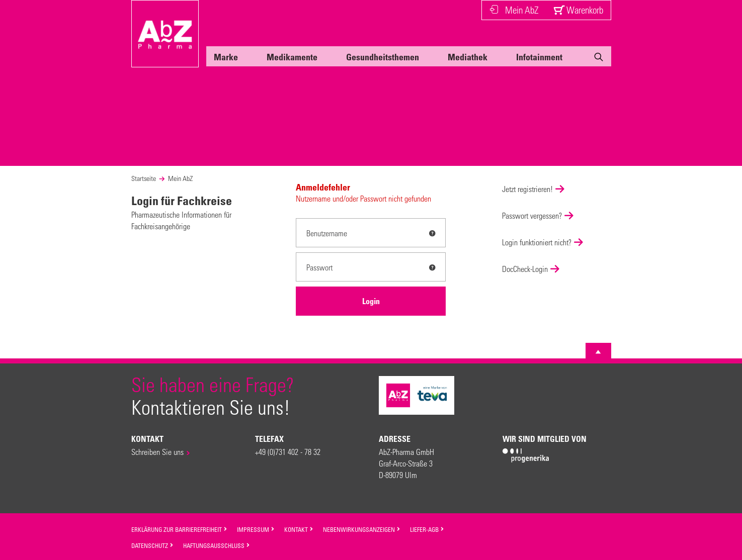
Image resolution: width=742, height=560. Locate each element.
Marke (226, 57)
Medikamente (292, 57)
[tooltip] (432, 233)
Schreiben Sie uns (157, 452)
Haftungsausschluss (217, 545)
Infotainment (539, 57)
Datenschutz (152, 545)
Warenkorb (578, 10)
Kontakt (299, 529)
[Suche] (599, 59)
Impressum (256, 529)
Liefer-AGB (427, 529)
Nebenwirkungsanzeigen (362, 529)
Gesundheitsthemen (383, 57)
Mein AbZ (514, 10)
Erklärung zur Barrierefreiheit (179, 529)
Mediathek (468, 57)
